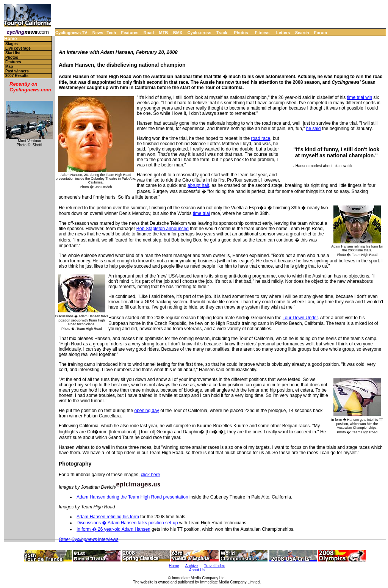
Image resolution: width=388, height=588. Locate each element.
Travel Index (215, 566)
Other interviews (88, 539)
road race (261, 138)
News (98, 33)
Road (149, 33)
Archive (192, 566)
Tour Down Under (300, 318)
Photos (241, 33)
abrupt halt (198, 185)
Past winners (17, 71)
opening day (146, 411)
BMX (178, 33)
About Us (197, 570)
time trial (201, 213)
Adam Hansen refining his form (108, 517)
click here (151, 475)
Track (222, 33)
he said (314, 129)
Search (302, 33)
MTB (164, 33)
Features (130, 33)
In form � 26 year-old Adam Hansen (113, 529)
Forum (321, 33)
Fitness (262, 33)
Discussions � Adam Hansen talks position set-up (127, 523)
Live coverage (18, 48)
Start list (13, 53)
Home (10, 39)
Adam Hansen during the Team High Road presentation (132, 497)
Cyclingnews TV (71, 33)
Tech (111, 33)
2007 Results (17, 76)
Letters (283, 33)
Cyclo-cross (199, 33)
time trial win (360, 97)
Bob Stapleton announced (163, 229)
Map (9, 67)
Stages (12, 44)
